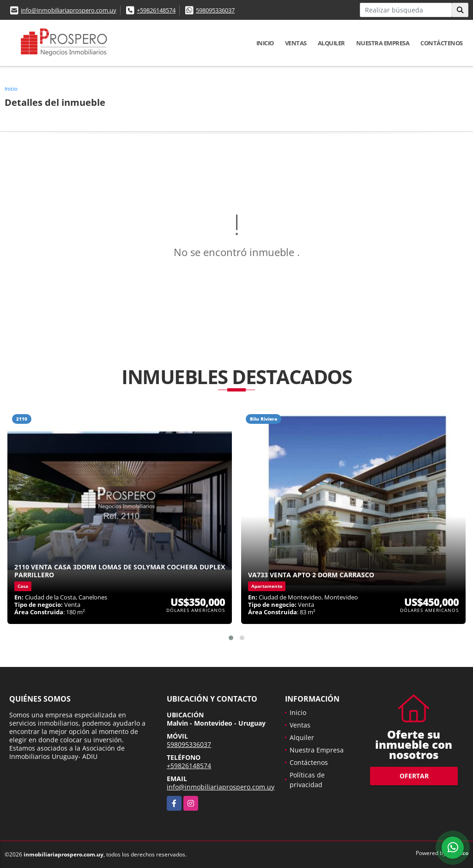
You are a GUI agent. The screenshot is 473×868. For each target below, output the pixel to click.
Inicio (265, 43)
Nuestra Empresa (383, 43)
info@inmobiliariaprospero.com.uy (69, 10)
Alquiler (331, 43)
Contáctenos (442, 43)
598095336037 (215, 10)
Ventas (296, 43)
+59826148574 (156, 10)
